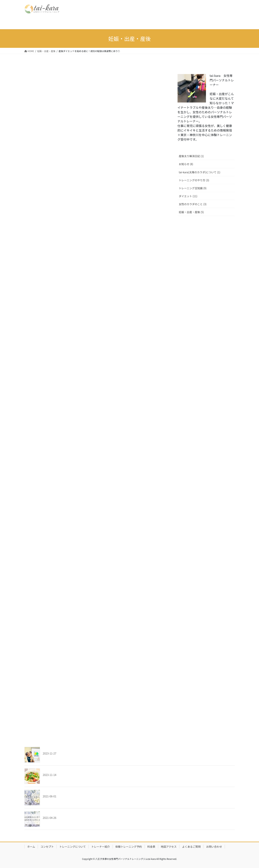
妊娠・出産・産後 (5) (191, 212)
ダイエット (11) (188, 196)
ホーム (31, 847)
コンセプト (47, 847)
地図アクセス (169, 847)
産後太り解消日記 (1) (191, 156)
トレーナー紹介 (101, 847)
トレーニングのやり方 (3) (194, 180)
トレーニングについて (73, 847)
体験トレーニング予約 (129, 847)
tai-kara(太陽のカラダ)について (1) (200, 172)
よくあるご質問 (191, 847)
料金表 (151, 847)
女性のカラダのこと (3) (193, 204)
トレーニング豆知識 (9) (193, 188)
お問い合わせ (214, 847)
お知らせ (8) (186, 164)
